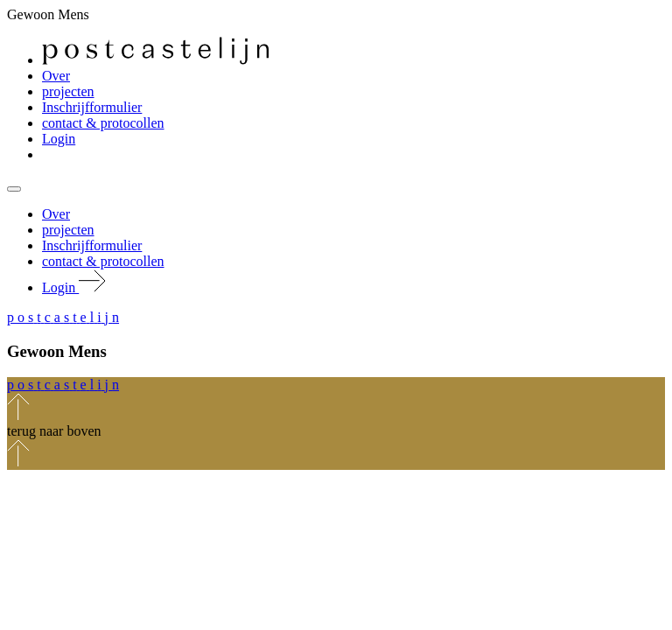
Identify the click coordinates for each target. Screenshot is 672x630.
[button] (63, 317)
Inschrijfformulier (92, 107)
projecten (68, 91)
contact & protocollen (103, 123)
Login (59, 139)
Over (56, 76)
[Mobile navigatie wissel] (14, 189)
